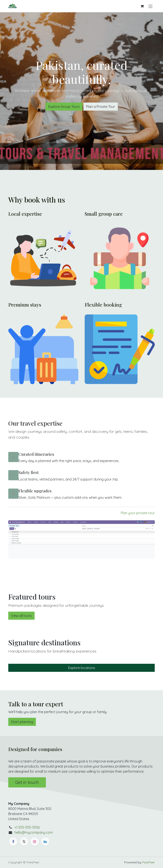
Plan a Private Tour (101, 107)
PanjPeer (148, 862)
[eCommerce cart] (142, 6)
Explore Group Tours (64, 107)
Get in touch (27, 782)
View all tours (21, 616)
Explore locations (82, 668)
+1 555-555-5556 (27, 827)
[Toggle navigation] (150, 6)
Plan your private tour (138, 513)
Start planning (22, 722)
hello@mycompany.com (34, 832)
